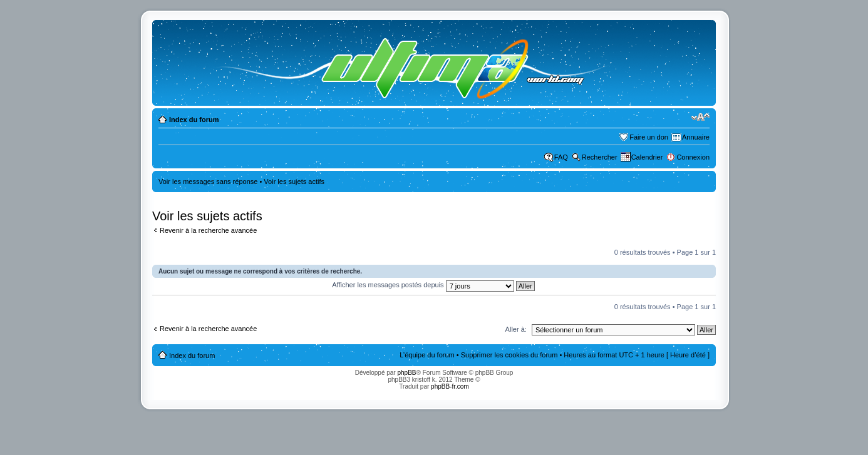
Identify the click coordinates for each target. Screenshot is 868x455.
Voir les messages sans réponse (208, 181)
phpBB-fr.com (450, 386)
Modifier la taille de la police (700, 117)
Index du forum (194, 120)
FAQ (561, 157)
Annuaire (696, 137)
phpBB (406, 373)
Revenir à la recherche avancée (208, 230)
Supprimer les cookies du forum (509, 355)
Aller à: (516, 329)
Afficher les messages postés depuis (433, 285)
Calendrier (647, 157)
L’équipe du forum (427, 355)
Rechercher (600, 157)
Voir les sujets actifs (294, 181)
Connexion (693, 157)
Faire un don (649, 137)
